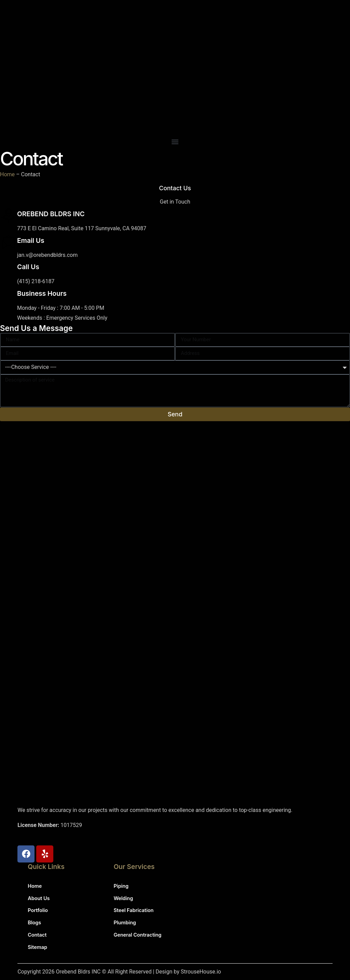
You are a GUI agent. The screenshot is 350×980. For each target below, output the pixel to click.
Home (7, 174)
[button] (175, 142)
